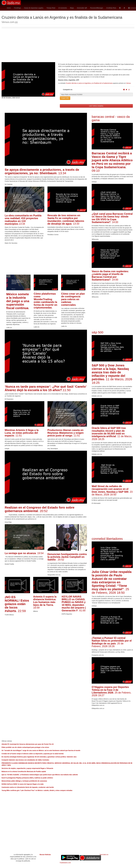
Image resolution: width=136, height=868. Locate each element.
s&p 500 (97, 332)
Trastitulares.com (65, 863)
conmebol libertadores (107, 539)
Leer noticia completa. (96, 106)
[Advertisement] (68, 46)
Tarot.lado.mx (104, 855)
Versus (128, 83)
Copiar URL (65, 98)
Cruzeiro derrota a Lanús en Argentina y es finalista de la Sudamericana (89, 83)
